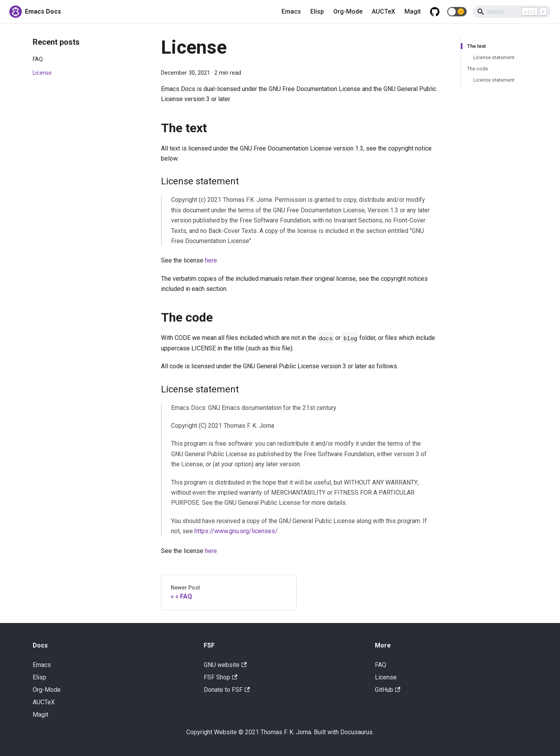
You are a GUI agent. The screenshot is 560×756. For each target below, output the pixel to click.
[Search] (512, 12)
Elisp (317, 11)
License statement (494, 57)
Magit (413, 11)
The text (476, 46)
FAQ (38, 59)
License (42, 73)
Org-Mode (348, 11)
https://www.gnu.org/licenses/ (236, 531)
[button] (457, 12)
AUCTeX (383, 11)
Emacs (291, 11)
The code (478, 69)
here (211, 260)
